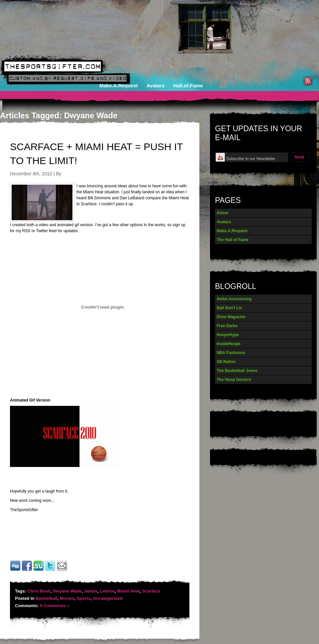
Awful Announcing (234, 299)
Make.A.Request (119, 86)
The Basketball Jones (237, 371)
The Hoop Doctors (234, 380)
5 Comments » (55, 606)
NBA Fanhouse (231, 353)
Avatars (156, 86)
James (91, 591)
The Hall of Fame (233, 240)
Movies (67, 598)
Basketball (46, 598)
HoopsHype (228, 335)
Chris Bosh (39, 591)
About (222, 213)
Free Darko (227, 326)
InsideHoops (229, 344)
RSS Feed (308, 81)
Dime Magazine (231, 317)
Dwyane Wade (67, 591)
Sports (84, 598)
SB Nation (226, 362)
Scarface (151, 591)
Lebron (107, 591)
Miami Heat (128, 591)
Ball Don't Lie (229, 308)
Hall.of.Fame (188, 86)
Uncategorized (108, 598)
